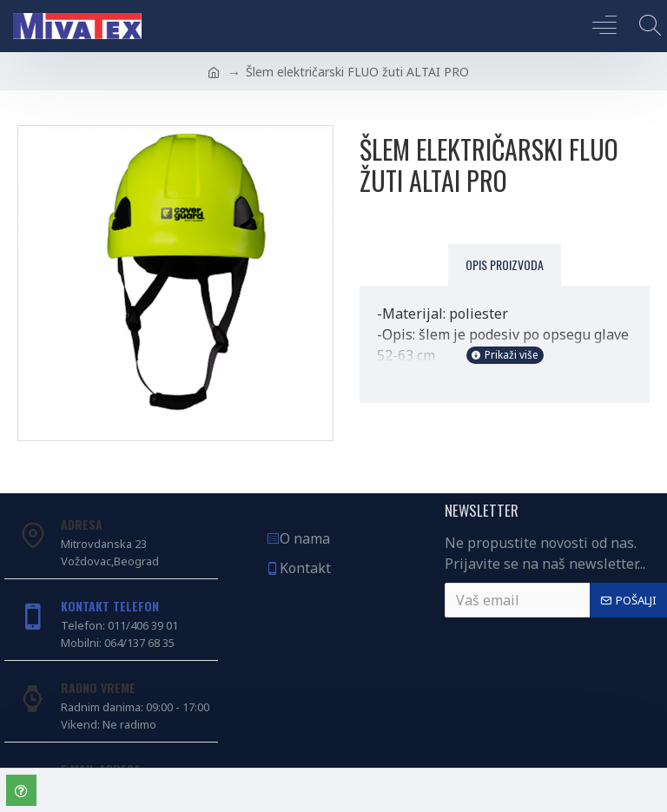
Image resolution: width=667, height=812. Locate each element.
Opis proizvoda (505, 264)
